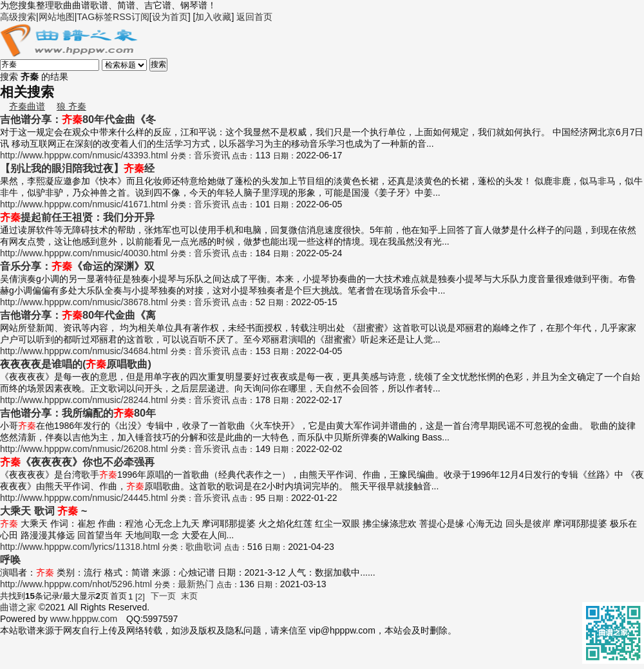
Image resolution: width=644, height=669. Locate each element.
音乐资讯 (212, 155)
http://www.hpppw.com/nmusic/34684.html (84, 351)
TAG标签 (95, 17)
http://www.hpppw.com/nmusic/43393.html (84, 155)
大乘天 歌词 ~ (43, 511)
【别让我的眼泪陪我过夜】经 (77, 168)
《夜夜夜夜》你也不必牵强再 (77, 462)
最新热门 (196, 584)
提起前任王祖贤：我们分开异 (77, 217)
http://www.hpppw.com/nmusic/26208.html (84, 449)
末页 (189, 596)
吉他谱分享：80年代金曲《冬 (78, 119)
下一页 (163, 596)
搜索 (158, 64)
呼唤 (10, 560)
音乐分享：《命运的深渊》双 (77, 266)
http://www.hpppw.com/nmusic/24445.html (84, 498)
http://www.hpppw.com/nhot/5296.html (76, 584)
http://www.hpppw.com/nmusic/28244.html (84, 400)
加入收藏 (213, 17)
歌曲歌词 (204, 547)
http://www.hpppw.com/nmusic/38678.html (84, 302)
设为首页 (170, 17)
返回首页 (254, 17)
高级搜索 (18, 17)
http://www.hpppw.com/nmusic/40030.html (84, 253)
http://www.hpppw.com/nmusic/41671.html (84, 204)
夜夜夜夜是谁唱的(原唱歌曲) (76, 364)
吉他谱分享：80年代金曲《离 (78, 315)
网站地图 (57, 17)
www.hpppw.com (84, 619)
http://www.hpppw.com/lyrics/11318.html (80, 547)
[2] (140, 597)
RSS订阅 (131, 17)
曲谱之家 (18, 607)
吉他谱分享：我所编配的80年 (78, 413)
